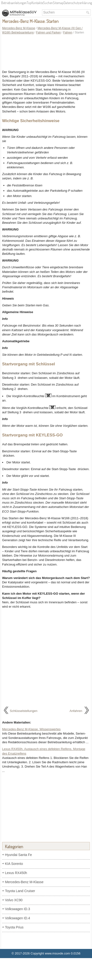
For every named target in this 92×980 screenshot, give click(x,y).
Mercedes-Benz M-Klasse (19, 28)
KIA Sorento (14, 864)
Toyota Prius (14, 927)
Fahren (68, 33)
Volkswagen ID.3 (18, 909)
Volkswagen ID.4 (18, 918)
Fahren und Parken (48, 33)
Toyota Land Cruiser (20, 891)
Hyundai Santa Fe (18, 855)
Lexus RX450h (16, 873)
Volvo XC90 (14, 900)
